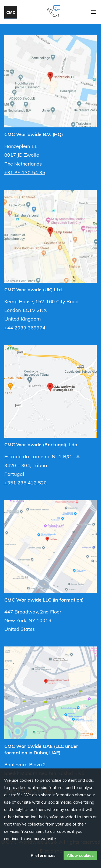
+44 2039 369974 (25, 328)
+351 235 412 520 (26, 483)
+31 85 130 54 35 (25, 172)
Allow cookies (80, 855)
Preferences (43, 855)
